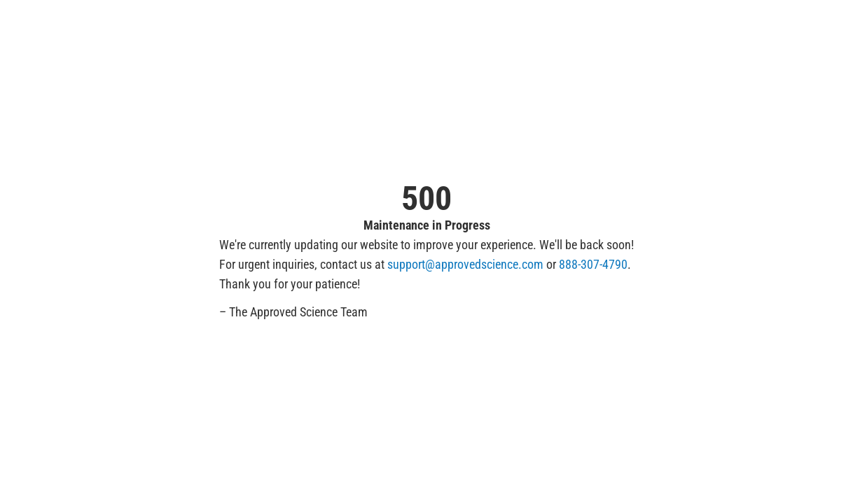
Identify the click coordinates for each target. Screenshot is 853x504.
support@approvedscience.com (465, 264)
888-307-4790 (593, 264)
